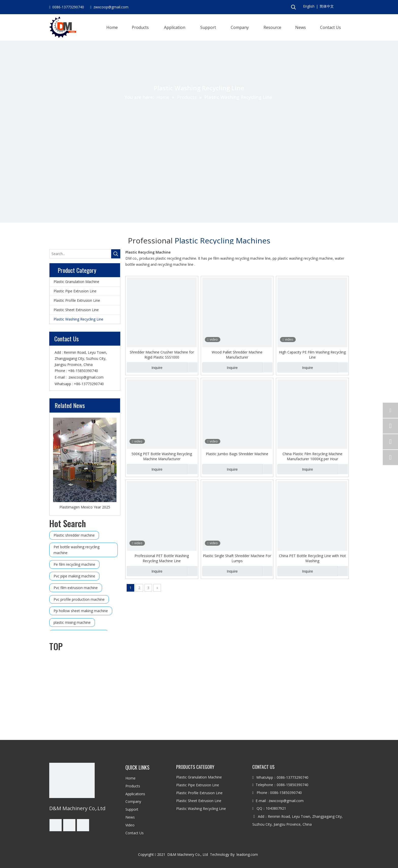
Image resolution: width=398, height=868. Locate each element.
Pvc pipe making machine (74, 576)
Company (133, 801)
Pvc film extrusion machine (76, 588)
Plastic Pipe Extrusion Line (75, 291)
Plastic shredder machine (74, 535)
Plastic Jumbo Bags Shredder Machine (237, 454)
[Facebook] (56, 825)
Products (133, 786)
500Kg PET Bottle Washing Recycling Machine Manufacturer (162, 456)
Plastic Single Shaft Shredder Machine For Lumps (237, 558)
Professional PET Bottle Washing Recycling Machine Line (162, 558)
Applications (135, 794)
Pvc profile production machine (79, 599)
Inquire (145, 367)
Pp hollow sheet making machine (81, 611)
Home (130, 778)
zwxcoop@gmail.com (86, 377)
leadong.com (248, 854)
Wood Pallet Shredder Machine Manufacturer (237, 355)
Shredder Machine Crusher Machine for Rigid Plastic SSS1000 (162, 355)
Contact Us (135, 833)
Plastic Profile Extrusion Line (77, 300)
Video (130, 825)
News (130, 817)
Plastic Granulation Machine (76, 282)
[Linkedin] (69, 825)
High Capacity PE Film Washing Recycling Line (312, 355)
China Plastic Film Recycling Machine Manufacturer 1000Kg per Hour (312, 456)
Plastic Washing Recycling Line (78, 319)
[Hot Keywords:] (293, 7)
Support (132, 809)
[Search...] (80, 254)
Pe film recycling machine (74, 564)
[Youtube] (83, 825)
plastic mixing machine (72, 622)
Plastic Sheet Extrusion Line (76, 310)
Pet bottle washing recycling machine (77, 550)
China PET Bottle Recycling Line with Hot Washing (312, 558)
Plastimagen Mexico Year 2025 (85, 507)
